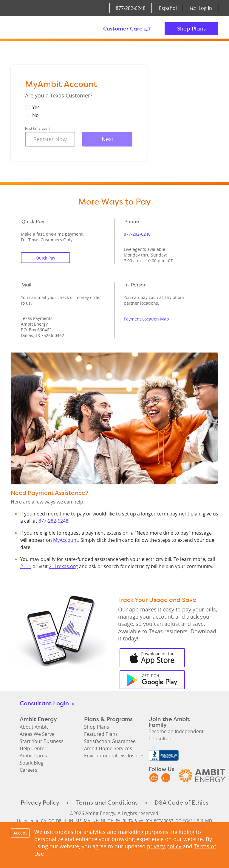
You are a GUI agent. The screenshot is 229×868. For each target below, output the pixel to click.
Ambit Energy (43, 29)
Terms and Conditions (107, 803)
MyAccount (66, 540)
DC (51, 821)
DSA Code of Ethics (181, 803)
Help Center (33, 748)
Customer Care (127, 29)
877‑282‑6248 (131, 8)
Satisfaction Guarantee (110, 741)
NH (96, 821)
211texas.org (63, 566)
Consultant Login (47, 703)
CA (44, 821)
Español (168, 8)
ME (79, 821)
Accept (20, 833)
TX (131, 821)
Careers (28, 770)
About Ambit (34, 727)
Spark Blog (32, 763)
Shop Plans (191, 29)
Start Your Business (42, 741)
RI (124, 821)
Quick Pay (45, 258)
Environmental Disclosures (114, 756)
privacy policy (165, 846)
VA (141, 821)
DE (59, 821)
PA (118, 821)
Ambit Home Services (108, 748)
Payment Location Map (146, 319)
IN (71, 821)
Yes (36, 107)
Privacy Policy (40, 803)
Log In (201, 8)
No (35, 115)
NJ (103, 821)
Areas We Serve (37, 734)
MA (87, 821)
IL (65, 821)
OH (110, 821)
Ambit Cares (33, 756)
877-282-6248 (53, 521)
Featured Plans (101, 734)
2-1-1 (26, 566)
